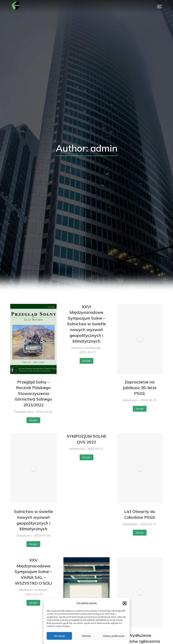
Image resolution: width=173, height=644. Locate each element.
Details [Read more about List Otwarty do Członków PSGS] (140, 533)
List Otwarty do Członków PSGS (140, 514)
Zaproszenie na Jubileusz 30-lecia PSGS (140, 388)
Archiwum (78, 348)
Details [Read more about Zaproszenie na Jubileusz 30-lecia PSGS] (140, 409)
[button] (125, 603)
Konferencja (93, 348)
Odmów (86, 636)
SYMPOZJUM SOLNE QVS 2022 (86, 439)
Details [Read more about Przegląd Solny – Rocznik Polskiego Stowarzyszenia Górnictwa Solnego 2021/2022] (33, 420)
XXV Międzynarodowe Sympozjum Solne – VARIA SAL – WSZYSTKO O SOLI (33, 571)
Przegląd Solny (24, 412)
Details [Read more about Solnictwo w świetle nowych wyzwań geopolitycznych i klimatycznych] (33, 544)
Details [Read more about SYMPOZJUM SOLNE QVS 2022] (86, 457)
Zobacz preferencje (114, 636)
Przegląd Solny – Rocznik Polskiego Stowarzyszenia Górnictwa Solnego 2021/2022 (33, 393)
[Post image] (33, 339)
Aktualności (130, 400)
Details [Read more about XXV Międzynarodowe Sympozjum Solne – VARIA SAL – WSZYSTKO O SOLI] (33, 603)
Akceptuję (59, 636)
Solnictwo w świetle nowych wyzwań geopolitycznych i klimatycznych (33, 520)
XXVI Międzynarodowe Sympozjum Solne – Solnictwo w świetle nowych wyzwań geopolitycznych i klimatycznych (86, 324)
